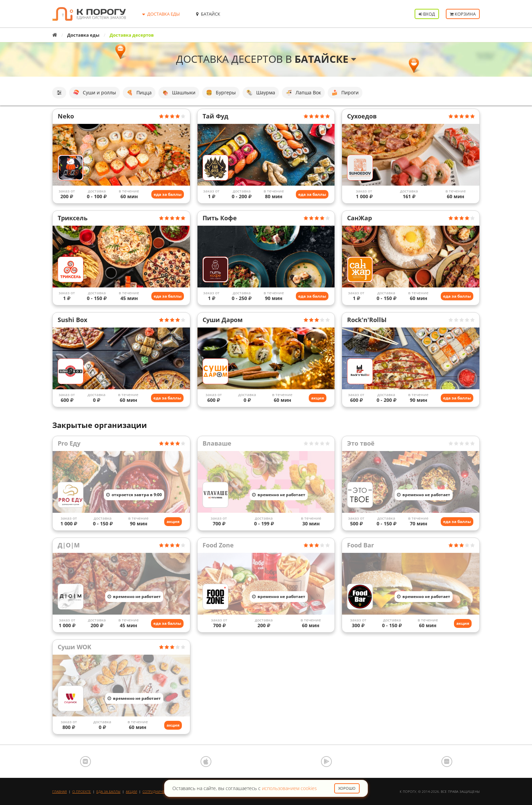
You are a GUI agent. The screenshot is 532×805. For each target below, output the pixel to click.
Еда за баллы (108, 791)
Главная (60, 791)
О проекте (82, 791)
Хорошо (347, 788)
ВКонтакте (85, 762)
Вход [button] (427, 14)
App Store (206, 762)
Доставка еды (83, 35)
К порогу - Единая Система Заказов (89, 14)
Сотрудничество (158, 791)
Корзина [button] (463, 14)
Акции (131, 791)
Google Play (326, 762)
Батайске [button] (325, 59)
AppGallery (447, 762)
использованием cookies (289, 788)
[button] (59, 92)
